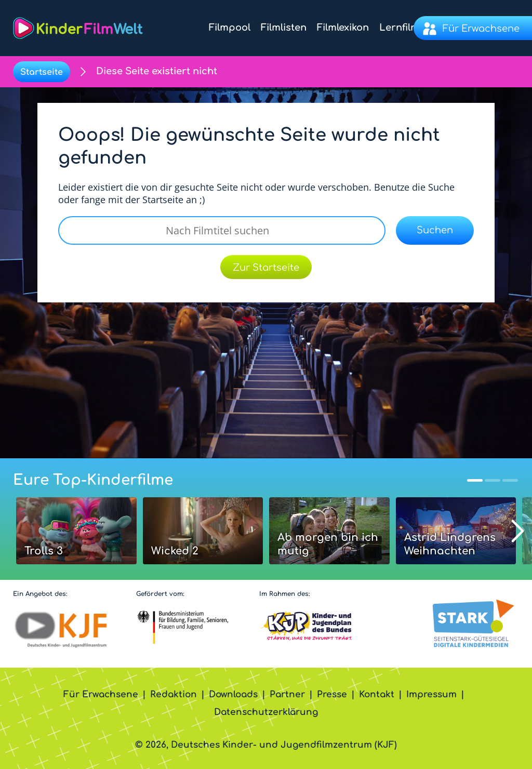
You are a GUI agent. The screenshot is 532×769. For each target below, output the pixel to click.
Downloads (233, 694)
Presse (332, 694)
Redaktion (174, 694)
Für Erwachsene (101, 694)
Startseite (42, 72)
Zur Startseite (266, 268)
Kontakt (377, 694)
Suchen (435, 230)
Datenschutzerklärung (266, 712)
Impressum (431, 694)
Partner (287, 694)
